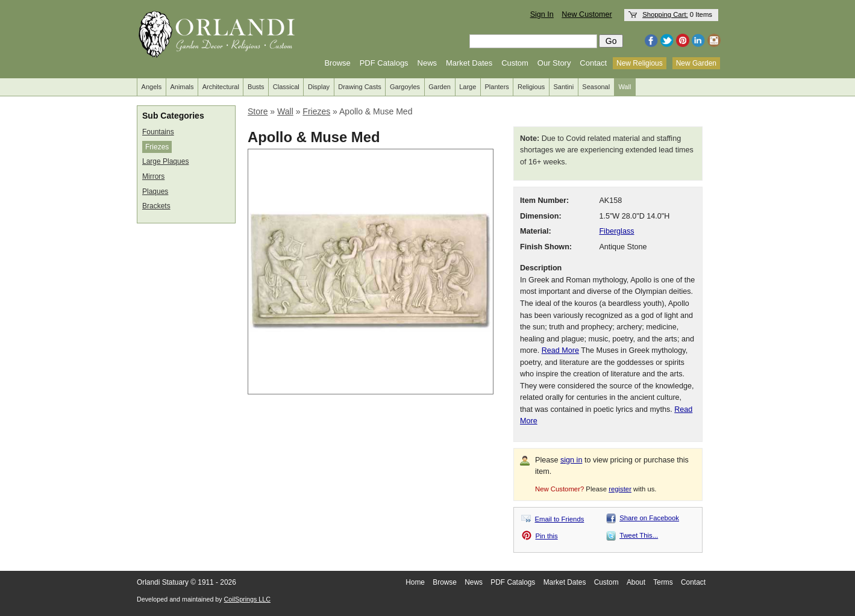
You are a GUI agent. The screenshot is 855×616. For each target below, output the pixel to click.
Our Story (554, 63)
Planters (497, 87)
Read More (560, 350)
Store (258, 111)
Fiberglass (616, 231)
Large (468, 87)
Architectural (221, 87)
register (620, 489)
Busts (256, 87)
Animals (182, 87)
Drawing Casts (360, 87)
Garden (440, 87)
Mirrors (153, 176)
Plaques (155, 191)
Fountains (158, 132)
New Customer (587, 14)
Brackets (156, 206)
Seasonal (596, 87)
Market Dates (469, 63)
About (636, 582)
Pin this (547, 536)
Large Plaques (165, 161)
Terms (663, 582)
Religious (531, 87)
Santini (563, 87)
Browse (337, 63)
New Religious (640, 63)
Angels (152, 87)
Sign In (542, 14)
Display (319, 87)
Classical (286, 87)
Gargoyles (405, 87)
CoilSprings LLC (247, 599)
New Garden (696, 63)
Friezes (157, 147)
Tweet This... (639, 535)
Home (415, 582)
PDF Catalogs (384, 63)
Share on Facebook (649, 518)
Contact (593, 63)
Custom (515, 63)
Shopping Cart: (665, 14)
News (428, 63)
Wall (625, 87)
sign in (571, 460)
